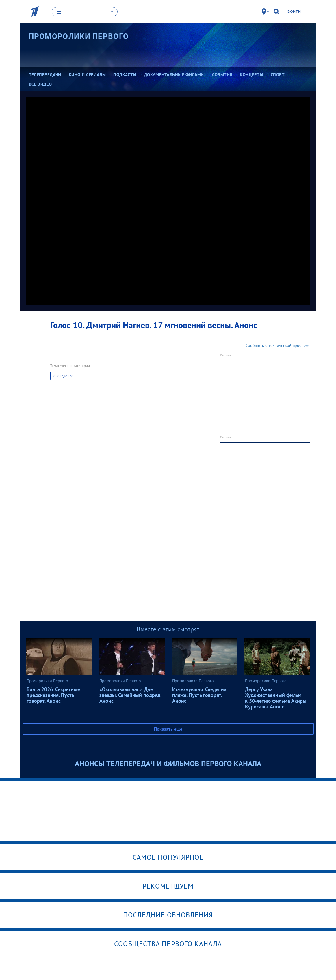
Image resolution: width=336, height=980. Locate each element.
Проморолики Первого (79, 36)
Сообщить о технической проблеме (278, 345)
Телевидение (63, 376)
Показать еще (168, 729)
